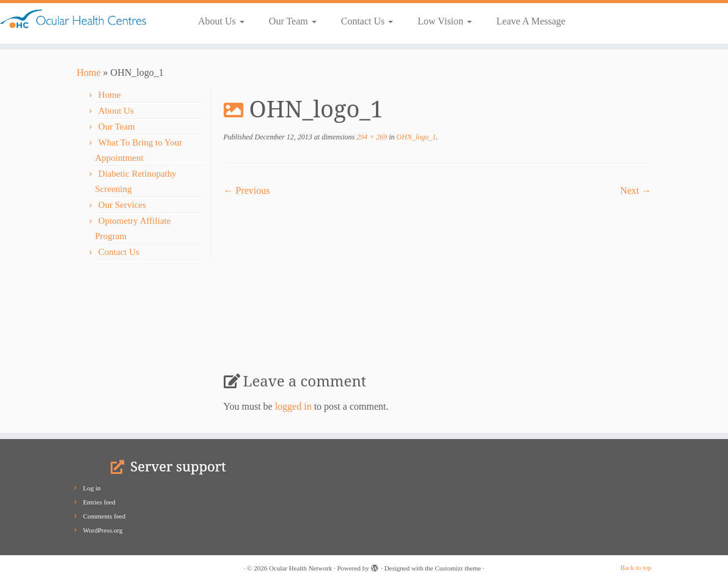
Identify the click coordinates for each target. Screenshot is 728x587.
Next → (635, 190)
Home (89, 72)
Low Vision (445, 21)
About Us (221, 21)
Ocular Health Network (300, 568)
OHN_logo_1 (416, 137)
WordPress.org (103, 530)
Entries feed (99, 502)
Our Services (122, 205)
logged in (293, 406)
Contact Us (367, 21)
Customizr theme (458, 568)
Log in (92, 488)
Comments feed (104, 516)
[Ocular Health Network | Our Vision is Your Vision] (85, 19)
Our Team (293, 21)
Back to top (636, 567)
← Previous (247, 190)
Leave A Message (531, 21)
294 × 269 (371, 137)
